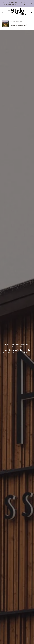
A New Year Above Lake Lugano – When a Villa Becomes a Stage (20, 25)
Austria (14, 345)
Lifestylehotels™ (24, 345)
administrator (7, 345)
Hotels (12, 22)
